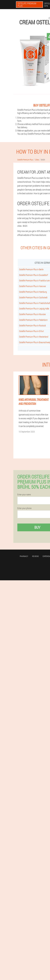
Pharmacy (24, 556)
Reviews (35, 556)
